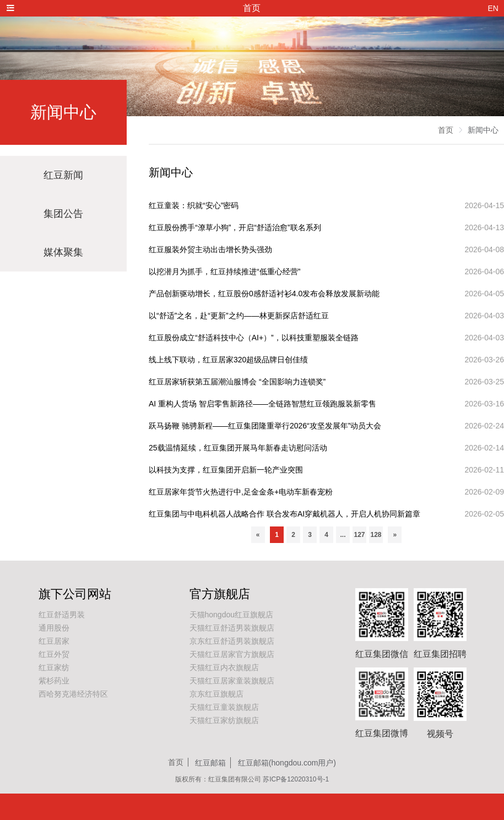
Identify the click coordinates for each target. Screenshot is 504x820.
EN (493, 8)
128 (376, 535)
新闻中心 (483, 130)
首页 (446, 130)
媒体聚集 (63, 252)
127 (359, 535)
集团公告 (63, 214)
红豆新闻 (63, 175)
